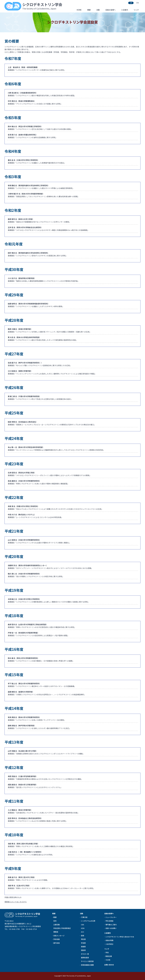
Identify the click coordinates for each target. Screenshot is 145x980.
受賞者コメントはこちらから (16, 902)
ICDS (83, 928)
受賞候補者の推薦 (87, 965)
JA (131, 3)
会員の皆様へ (110, 10)
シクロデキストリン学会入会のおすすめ (120, 937)
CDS (83, 925)
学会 (107, 953)
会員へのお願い (111, 928)
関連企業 (109, 956)
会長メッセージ (59, 936)
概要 (89, 10)
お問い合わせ (109, 965)
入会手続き (109, 944)
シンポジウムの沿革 (88, 921)
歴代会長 (57, 943)
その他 (108, 960)
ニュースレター (111, 917)
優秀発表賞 (85, 958)
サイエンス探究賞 (87, 961)
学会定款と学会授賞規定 (62, 928)
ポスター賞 (85, 954)
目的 (55, 921)
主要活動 (57, 925)
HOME (79, 10)
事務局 (56, 932)
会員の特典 (109, 940)
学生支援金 (109, 921)
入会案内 (125, 10)
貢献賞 (83, 947)
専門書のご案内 (111, 925)
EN (138, 3)
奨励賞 (83, 950)
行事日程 (84, 917)
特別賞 (83, 939)
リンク (136, 10)
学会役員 (57, 939)
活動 (98, 10)
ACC (83, 932)
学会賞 (83, 943)
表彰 (83, 936)
